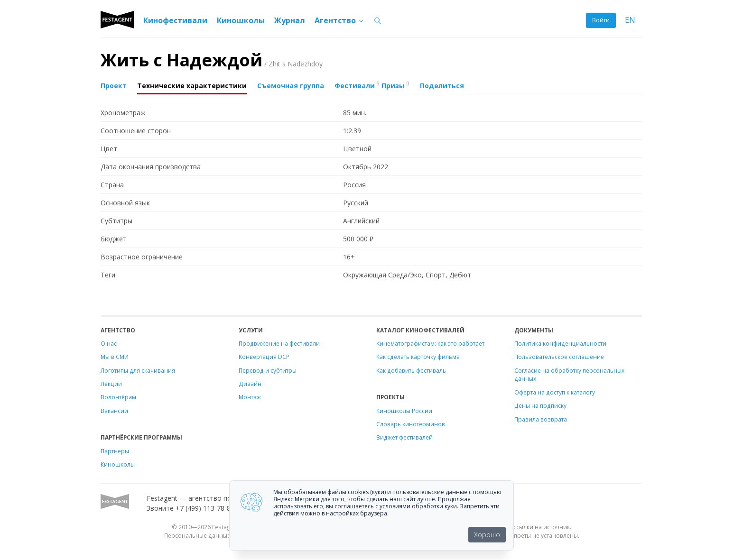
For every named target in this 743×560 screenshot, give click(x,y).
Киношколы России (404, 411)
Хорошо (487, 535)
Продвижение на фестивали (279, 343)
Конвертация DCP (264, 357)
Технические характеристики (192, 86)
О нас (109, 343)
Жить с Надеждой (212, 60)
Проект (114, 86)
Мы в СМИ (115, 357)
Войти (601, 20)
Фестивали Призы (372, 85)
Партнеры (115, 451)
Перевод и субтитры (268, 370)
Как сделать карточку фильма (418, 357)
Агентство (339, 20)
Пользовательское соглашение (559, 357)
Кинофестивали (175, 20)
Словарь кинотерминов (411, 424)
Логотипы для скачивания (138, 370)
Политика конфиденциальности (560, 343)
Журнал (290, 20)
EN (630, 20)
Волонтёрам (118, 397)
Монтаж (250, 397)
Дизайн (250, 384)
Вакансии (114, 411)
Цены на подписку (540, 405)
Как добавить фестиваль (411, 370)
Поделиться (442, 86)
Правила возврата (541, 419)
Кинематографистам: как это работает (430, 343)
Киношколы (241, 20)
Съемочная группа (291, 86)
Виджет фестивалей (404, 437)
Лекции (111, 384)
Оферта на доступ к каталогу (555, 392)
